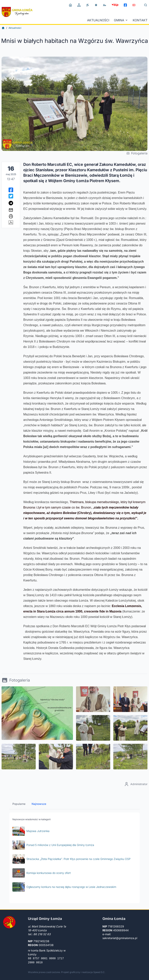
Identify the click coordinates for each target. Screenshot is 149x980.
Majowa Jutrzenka (31, 831)
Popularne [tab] (19, 804)
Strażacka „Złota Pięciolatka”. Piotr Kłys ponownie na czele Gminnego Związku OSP (71, 859)
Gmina (121, 20)
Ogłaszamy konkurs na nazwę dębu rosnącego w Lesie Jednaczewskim (64, 887)
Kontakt (140, 20)
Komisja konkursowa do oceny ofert (42, 873)
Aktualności (98, 20)
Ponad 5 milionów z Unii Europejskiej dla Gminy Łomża (53, 845)
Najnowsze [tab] (39, 804)
